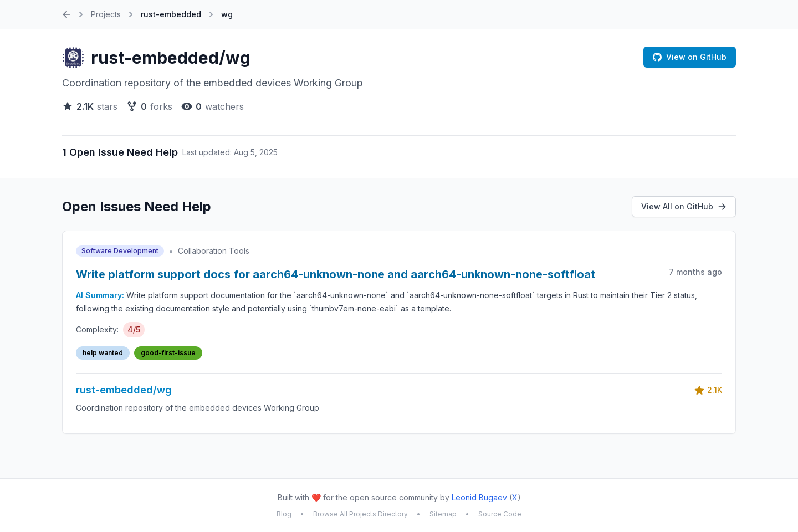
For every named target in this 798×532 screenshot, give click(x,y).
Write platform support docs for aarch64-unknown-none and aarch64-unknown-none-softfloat (336, 274)
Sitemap (443, 514)
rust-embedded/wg (171, 58)
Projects (106, 14)
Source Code (500, 514)
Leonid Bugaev (479, 497)
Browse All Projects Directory (360, 514)
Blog (284, 514)
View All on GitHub (684, 206)
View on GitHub (690, 57)
